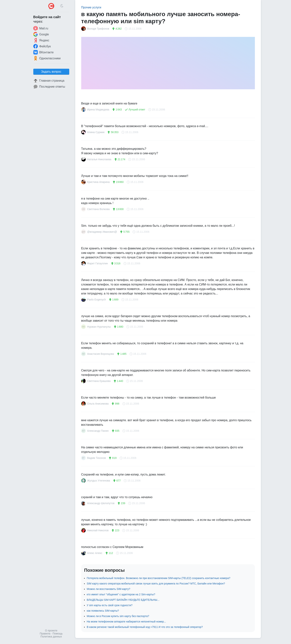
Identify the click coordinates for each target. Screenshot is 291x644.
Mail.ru (41, 28)
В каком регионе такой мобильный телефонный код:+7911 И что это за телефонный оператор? (145, 627)
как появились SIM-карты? (103, 611)
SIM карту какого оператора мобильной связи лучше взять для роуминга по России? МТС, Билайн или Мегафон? (156, 584)
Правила (45, 634)
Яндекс (41, 40)
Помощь (58, 634)
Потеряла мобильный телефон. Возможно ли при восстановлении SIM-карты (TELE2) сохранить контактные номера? (159, 578)
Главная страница (49, 81)
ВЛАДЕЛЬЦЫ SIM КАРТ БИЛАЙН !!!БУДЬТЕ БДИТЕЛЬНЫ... (123, 600)
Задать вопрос (51, 72)
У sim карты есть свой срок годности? (110, 605)
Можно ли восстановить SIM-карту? (109, 589)
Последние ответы (49, 87)
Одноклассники (47, 58)
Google (41, 34)
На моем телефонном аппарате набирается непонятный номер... (127, 622)
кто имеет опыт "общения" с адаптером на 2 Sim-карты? (121, 594)
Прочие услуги (91, 7)
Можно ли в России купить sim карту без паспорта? (118, 616)
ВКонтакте (44, 52)
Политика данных (51, 637)
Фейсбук (42, 46)
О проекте (51, 631)
